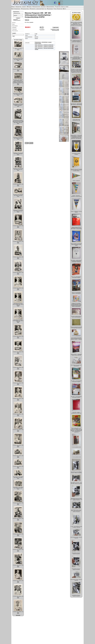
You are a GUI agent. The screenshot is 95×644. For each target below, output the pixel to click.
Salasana (15, 15)
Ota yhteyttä (15, 31)
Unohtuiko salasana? (17, 20)
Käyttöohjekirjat (16, 9)
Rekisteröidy (16, 19)
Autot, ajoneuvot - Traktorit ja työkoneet (44, 45)
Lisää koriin (56, 27)
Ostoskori (14, 27)
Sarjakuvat (18, 7)
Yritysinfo (15, 29)
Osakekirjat (50, 9)
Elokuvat (60, 9)
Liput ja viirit (65, 7)
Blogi (13, 24)
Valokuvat (58, 7)
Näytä (18, 50)
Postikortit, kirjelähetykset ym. (38, 9)
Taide (55, 9)
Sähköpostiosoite (17, 13)
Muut (64, 9)
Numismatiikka (25, 9)
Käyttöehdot (15, 26)
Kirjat (13, 7)
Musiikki (29, 7)
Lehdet (24, 7)
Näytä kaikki (18, 615)
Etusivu (14, 22)
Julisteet (43, 7)
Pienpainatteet (36, 7)
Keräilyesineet (50, 7)
